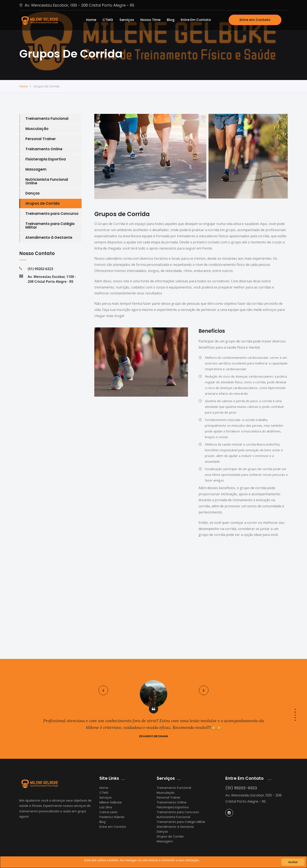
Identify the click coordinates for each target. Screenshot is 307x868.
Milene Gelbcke (111, 802)
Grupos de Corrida (42, 203)
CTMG (108, 20)
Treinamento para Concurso (52, 214)
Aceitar (293, 862)
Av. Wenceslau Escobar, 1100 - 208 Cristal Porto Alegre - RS (77, 5)
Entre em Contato (196, 20)
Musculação (37, 129)
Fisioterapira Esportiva (173, 807)
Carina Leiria (108, 812)
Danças (33, 193)
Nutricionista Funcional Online (47, 181)
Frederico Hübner (112, 817)
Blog (171, 20)
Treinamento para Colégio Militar (50, 226)
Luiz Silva (106, 807)
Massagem (36, 169)
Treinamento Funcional (47, 119)
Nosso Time (150, 20)
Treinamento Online (44, 149)
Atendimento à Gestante (49, 237)
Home (91, 20)
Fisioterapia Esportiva (46, 159)
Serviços (127, 20)
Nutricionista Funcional (173, 817)
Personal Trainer (41, 139)
